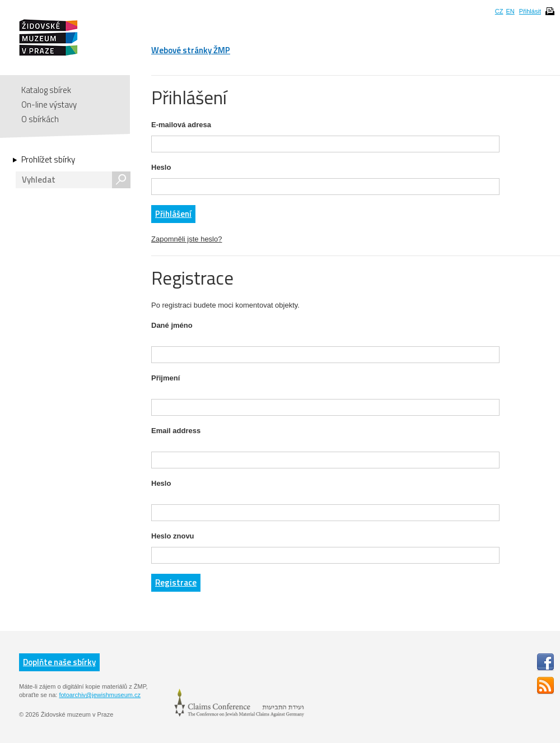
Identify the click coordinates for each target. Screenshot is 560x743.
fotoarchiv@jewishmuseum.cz (100, 695)
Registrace (176, 582)
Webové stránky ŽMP (191, 50)
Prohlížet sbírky (48, 160)
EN (510, 11)
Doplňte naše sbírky (59, 662)
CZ (499, 11)
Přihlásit (530, 11)
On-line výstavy (49, 105)
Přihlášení (173, 214)
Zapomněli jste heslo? (186, 239)
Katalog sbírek (46, 90)
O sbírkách (40, 119)
